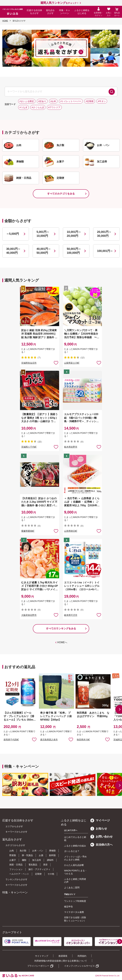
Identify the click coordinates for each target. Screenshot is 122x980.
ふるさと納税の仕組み (75, 846)
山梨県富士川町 (72, 363)
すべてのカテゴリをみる (61, 194)
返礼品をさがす (50, 12)
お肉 (12, 851)
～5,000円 (13, 234)
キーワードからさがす (16, 832)
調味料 (50, 860)
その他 (51, 874)
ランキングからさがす (16, 879)
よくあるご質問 (72, 888)
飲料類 (52, 855)
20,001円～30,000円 (104, 234)
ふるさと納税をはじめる (82, 12)
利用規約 (82, 956)
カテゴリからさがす (15, 845)
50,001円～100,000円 (74, 251)
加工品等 (37, 860)
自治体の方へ (102, 845)
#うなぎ (23, 107)
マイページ (100, 820)
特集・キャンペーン (65, 12)
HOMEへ (62, 642)
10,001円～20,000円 (74, 234)
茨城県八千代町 (29, 447)
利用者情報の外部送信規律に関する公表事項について (61, 961)
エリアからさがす (14, 826)
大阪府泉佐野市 (29, 615)
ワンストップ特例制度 (75, 901)
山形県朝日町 (71, 531)
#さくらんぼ (38, 107)
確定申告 (69, 907)
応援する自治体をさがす (34, 12)
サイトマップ (42, 956)
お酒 (41, 855)
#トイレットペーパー (71, 101)
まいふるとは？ (72, 851)
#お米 (53, 101)
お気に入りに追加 (34, 739)
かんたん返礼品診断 (74, 865)
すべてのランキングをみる (61, 629)
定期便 (38, 874)
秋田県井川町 (83, 740)
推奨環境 (63, 956)
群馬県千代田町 (11, 740)
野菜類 (13, 855)
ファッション (16, 869)
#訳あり (42, 101)
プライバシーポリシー (38, 966)
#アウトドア (54, 107)
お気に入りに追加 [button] (56, 363)
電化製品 (33, 865)
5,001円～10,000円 (43, 234)
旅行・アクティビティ (39, 869)
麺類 (24, 860)
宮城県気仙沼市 (29, 363)
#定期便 (90, 101)
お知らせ (99, 829)
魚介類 (23, 851)
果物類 (52, 851)
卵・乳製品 (27, 855)
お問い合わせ (102, 837)
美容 (45, 865)
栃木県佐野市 (71, 447)
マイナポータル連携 (74, 912)
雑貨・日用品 (16, 865)
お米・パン (38, 851)
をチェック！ (60, 3)
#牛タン (102, 101)
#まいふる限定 (27, 101)
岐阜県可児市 (71, 615)
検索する (112, 92)
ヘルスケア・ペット (19, 874)
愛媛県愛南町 (28, 531)
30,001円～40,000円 (13, 251)
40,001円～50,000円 (44, 251)
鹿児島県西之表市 (49, 740)
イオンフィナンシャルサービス (79, 966)
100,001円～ (105, 251)
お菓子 (13, 860)
